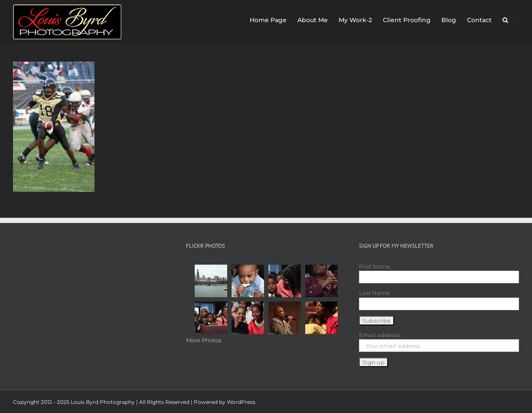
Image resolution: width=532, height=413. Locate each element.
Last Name (374, 293)
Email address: (380, 335)
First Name (375, 266)
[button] (505, 18)
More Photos (204, 340)
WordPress (241, 402)
